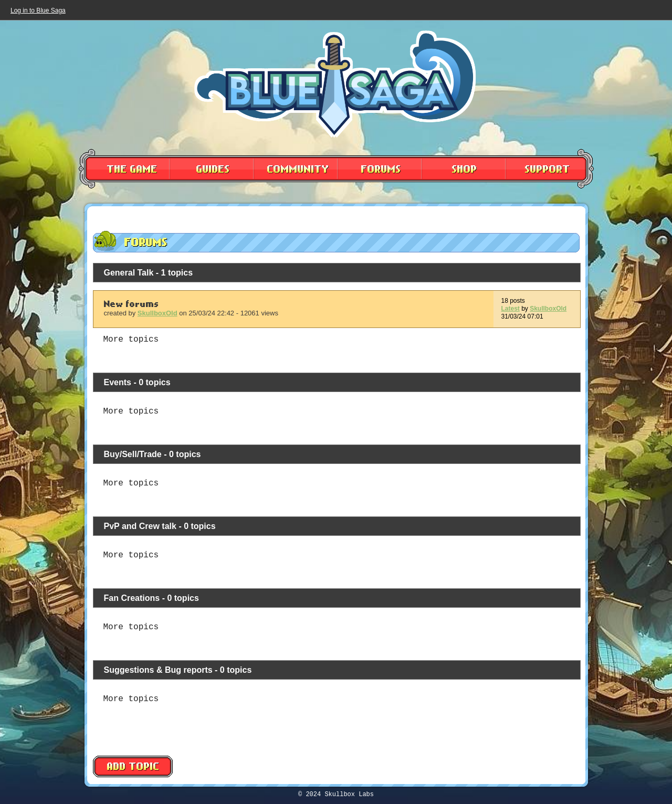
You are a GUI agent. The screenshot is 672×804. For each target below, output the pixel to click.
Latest (511, 309)
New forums (132, 305)
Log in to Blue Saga (38, 10)
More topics (131, 340)
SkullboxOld (157, 313)
